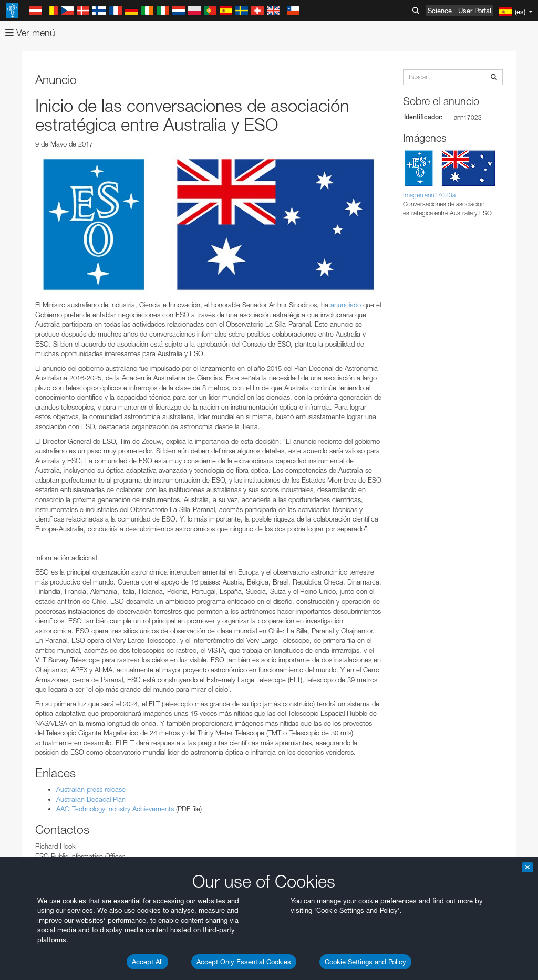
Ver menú (30, 33)
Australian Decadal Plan (91, 799)
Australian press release (91, 789)
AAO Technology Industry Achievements (115, 809)
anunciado (345, 305)
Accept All (147, 962)
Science (440, 11)
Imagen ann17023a (429, 195)
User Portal (475, 11)
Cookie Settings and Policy (365, 962)
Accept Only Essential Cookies (244, 962)
